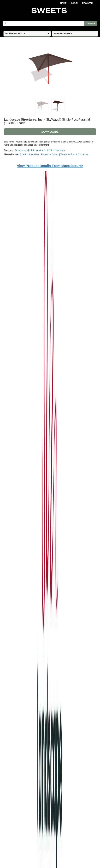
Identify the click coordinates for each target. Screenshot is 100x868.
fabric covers (21, 150)
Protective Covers (50, 154)
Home (63, 3)
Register (88, 3)
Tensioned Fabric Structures (74, 154)
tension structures (56, 150)
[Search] (50, 23)
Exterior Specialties (30, 154)
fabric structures (37, 150)
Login (74, 3)
